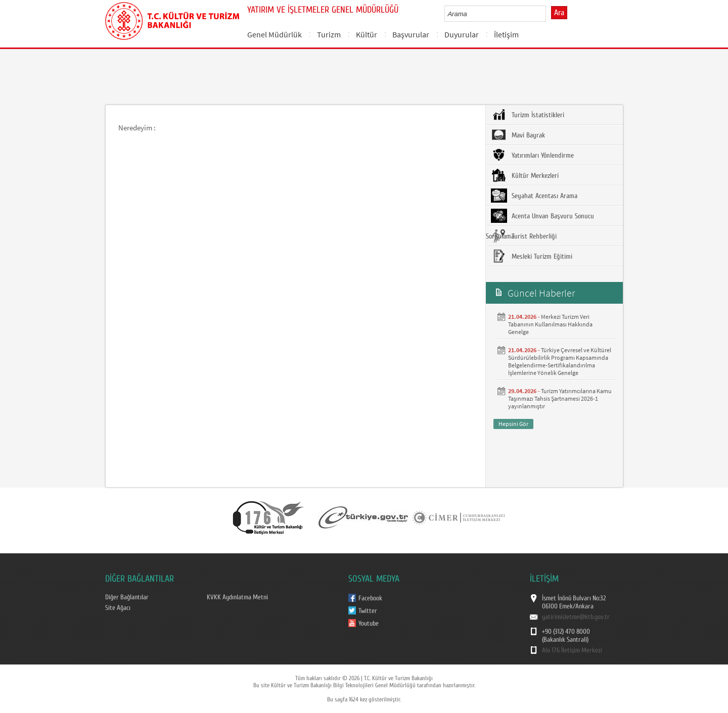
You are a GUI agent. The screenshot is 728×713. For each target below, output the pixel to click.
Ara (559, 13)
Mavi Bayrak (518, 135)
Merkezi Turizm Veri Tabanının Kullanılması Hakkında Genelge (550, 324)
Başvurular (411, 34)
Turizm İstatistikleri (528, 115)
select (549, 14)
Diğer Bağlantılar (127, 597)
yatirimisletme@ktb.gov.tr (576, 617)
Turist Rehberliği (524, 236)
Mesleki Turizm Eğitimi (532, 256)
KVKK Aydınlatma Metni (237, 597)
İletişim (506, 34)
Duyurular (462, 34)
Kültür (367, 34)
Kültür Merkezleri (525, 175)
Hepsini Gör (513, 424)
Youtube (369, 624)
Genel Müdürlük (275, 34)
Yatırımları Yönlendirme (532, 155)
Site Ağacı (118, 608)
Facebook (370, 598)
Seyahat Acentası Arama (534, 196)
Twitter (368, 611)
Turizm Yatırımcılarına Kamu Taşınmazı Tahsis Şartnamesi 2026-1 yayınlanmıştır (560, 398)
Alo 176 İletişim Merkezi (572, 650)
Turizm (329, 34)
